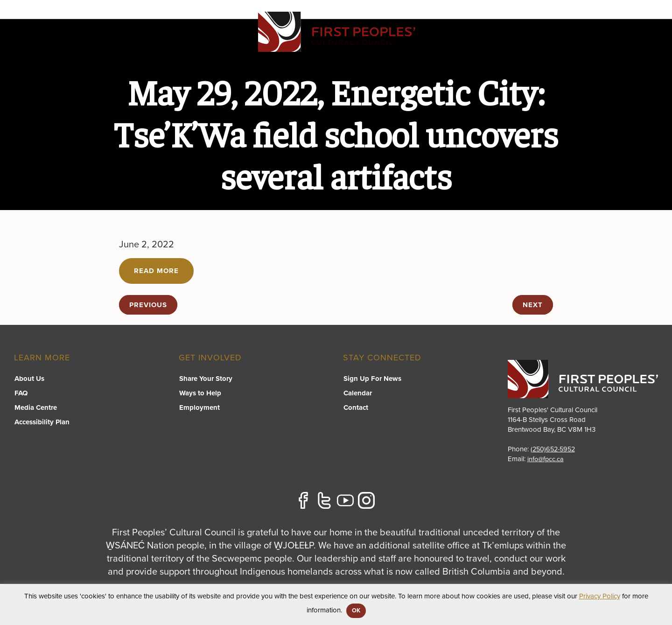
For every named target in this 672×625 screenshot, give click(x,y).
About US (547, 45)
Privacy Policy (600, 596)
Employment (199, 407)
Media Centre (35, 407)
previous (148, 305)
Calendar (357, 393)
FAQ (21, 393)
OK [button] (356, 611)
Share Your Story (205, 379)
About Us (29, 379)
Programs (334, 45)
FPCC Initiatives (399, 45)
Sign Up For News (372, 379)
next (533, 305)
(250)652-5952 (555, 449)
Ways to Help (200, 393)
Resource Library (479, 45)
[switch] (334, 54)
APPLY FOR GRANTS (613, 20)
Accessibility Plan (42, 422)
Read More (156, 271)
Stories (595, 45)
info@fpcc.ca (546, 459)
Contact (641, 45)
